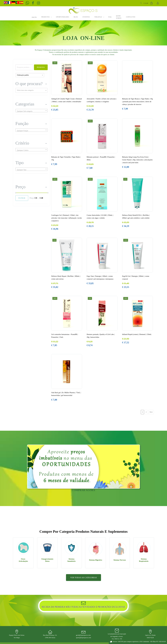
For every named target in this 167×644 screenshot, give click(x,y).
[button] (138, 642)
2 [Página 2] (146, 412)
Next (151, 412)
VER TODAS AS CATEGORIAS (83, 611)
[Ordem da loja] (30, 75)
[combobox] (32, 90)
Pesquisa (41, 67)
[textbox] (32, 90)
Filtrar (22, 198)
